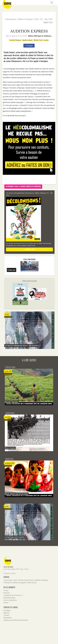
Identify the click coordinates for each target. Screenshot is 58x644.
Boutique (7, 610)
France (6, 590)
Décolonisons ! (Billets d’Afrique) (19, 19)
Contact (6, 615)
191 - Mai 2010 (46, 19)
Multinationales (9, 598)
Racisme (7, 593)
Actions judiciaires (10, 600)
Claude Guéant (27, 40)
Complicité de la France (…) (13, 595)
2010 (36, 19)
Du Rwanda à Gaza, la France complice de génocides (23, 186)
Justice (46, 40)
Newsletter (8, 618)
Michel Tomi (38, 40)
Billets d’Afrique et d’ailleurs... (40, 36)
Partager (29, 46)
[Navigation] (52, 3)
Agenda (6, 613)
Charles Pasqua (15, 40)
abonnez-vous (29, 249)
